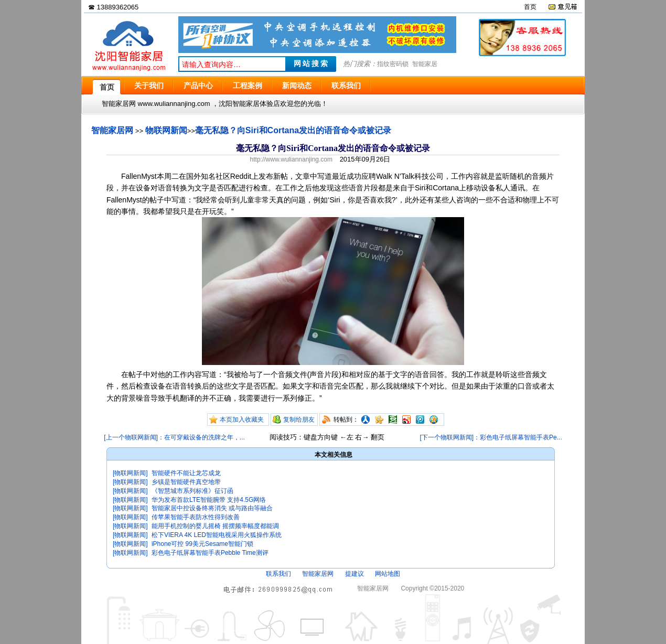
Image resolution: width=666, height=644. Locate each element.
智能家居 (425, 64)
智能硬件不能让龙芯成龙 (186, 473)
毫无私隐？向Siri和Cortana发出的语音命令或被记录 (293, 130)
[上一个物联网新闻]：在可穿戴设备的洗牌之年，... (174, 437)
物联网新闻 (166, 130)
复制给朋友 (299, 420)
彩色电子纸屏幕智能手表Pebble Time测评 (210, 553)
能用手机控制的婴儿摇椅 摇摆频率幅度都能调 (215, 526)
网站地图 (388, 574)
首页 (530, 7)
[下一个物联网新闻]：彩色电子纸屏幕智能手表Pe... (491, 437)
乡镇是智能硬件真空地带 (186, 482)
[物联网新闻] (130, 473)
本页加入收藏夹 (242, 420)
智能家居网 (112, 130)
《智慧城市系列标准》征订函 (192, 491)
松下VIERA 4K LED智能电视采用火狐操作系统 (217, 535)
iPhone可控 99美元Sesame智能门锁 (202, 544)
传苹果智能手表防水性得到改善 (196, 517)
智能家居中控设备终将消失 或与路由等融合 (212, 508)
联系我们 (278, 574)
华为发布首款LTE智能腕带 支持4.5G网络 (209, 500)
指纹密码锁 (393, 64)
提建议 (355, 574)
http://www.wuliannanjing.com (291, 159)
